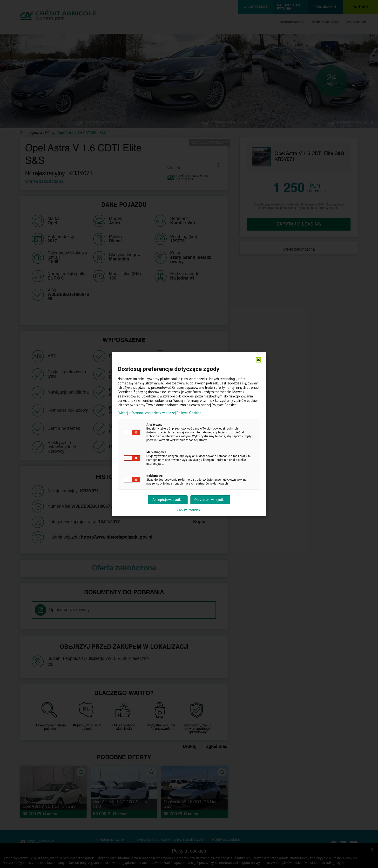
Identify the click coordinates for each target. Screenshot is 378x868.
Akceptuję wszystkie (168, 500)
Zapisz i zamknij (189, 510)
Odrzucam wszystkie (210, 500)
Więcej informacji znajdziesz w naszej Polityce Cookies (160, 413)
